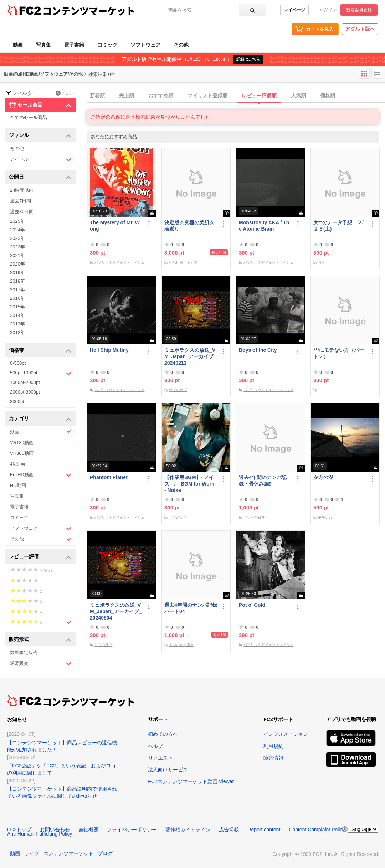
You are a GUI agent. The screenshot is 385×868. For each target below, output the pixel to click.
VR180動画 (22, 443)
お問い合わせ (55, 830)
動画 (18, 45)
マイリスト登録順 (207, 96)
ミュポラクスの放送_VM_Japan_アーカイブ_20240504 (116, 611)
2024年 (17, 230)
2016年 (17, 298)
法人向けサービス (168, 770)
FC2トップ (19, 830)
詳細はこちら (248, 59)
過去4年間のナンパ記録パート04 (191, 608)
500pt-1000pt (41, 373)
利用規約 (273, 746)
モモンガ (325, 517)
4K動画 (17, 464)
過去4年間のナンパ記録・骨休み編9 (263, 481)
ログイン (328, 10)
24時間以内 (22, 190)
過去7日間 (20, 201)
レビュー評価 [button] (40, 557)
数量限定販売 (24, 653)
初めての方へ (163, 734)
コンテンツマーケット (89, 11)
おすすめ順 (161, 96)
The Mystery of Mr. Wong (115, 226)
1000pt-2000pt (25, 382)
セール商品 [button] (40, 105)
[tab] (236, 96)
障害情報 (273, 758)
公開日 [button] (40, 177)
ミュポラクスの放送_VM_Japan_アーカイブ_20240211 (190, 356)
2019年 (17, 273)
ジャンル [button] (40, 136)
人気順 (298, 96)
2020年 (17, 264)
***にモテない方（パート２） (339, 353)
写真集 (43, 45)
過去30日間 (22, 212)
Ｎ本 (322, 263)
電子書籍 (74, 45)
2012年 (17, 332)
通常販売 (41, 664)
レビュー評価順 (259, 96)
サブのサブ (178, 390)
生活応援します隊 (183, 263)
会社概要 (88, 830)
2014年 (17, 315)
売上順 (127, 96)
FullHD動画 (41, 475)
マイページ (294, 10)
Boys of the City (258, 350)
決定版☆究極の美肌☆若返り (189, 226)
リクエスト (160, 758)
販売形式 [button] (40, 640)
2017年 (17, 290)
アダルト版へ (360, 29)
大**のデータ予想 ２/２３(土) (338, 226)
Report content (264, 830)
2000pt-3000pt (25, 392)
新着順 (97, 96)
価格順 (328, 96)
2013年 (17, 324)
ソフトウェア (145, 45)
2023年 (17, 238)
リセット (65, 93)
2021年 (17, 255)
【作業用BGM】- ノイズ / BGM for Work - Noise (189, 484)
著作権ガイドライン (188, 830)
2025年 (17, 221)
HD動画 (18, 485)
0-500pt (18, 363)
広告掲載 (229, 830)
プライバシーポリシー (132, 830)
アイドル (41, 160)
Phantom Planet (109, 477)
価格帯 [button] (40, 351)
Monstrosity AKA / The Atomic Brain (264, 226)
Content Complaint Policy (317, 830)
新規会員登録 (359, 10)
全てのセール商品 (29, 117)
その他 (181, 45)
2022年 (17, 247)
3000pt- (18, 402)
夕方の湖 (323, 477)
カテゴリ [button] (40, 419)
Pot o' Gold (252, 605)
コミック (107, 45)
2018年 (17, 281)
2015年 (17, 307)
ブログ (105, 853)
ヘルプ (155, 746)
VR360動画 (22, 453)
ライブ (32, 853)
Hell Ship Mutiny (109, 350)
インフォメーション (286, 734)
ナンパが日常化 (256, 517)
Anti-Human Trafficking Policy (40, 834)
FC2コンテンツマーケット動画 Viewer (191, 781)
